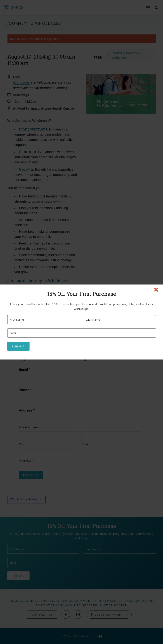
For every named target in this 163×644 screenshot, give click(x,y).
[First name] (43, 320)
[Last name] (120, 320)
